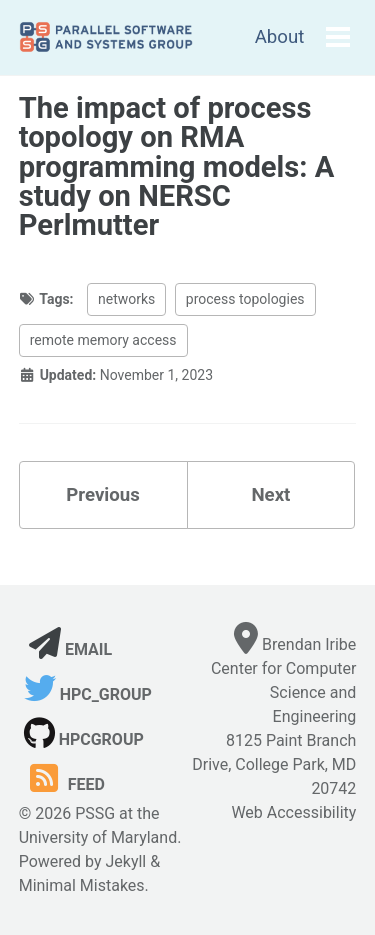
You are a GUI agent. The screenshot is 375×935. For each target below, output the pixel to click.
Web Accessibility (293, 812)
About (280, 37)
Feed (64, 784)
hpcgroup (84, 739)
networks (126, 299)
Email (70, 649)
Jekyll (125, 861)
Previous (103, 495)
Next (270, 495)
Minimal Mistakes (82, 885)
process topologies (245, 299)
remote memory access (103, 340)
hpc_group (88, 694)
